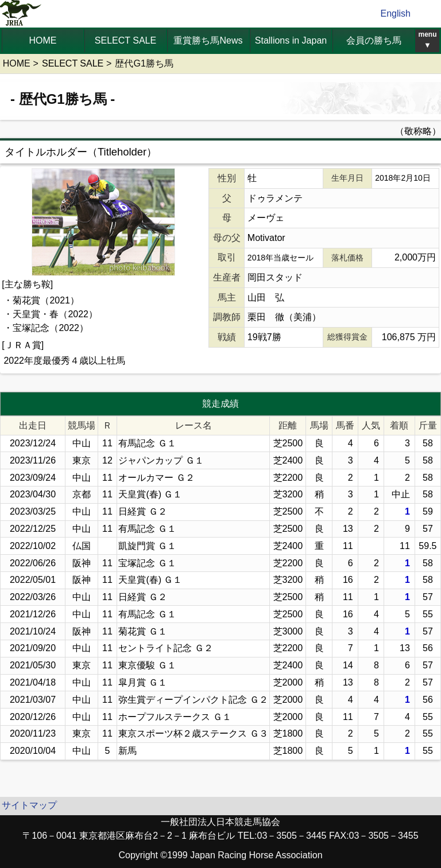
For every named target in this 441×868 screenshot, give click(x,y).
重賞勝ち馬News (208, 40)
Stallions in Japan (291, 40)
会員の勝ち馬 (374, 40)
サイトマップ (29, 805)
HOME (43, 40)
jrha (21, 14)
